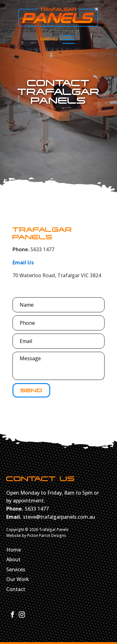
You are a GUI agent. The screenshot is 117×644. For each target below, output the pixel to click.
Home (14, 550)
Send (31, 390)
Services (16, 570)
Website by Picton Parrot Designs (36, 535)
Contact (16, 589)
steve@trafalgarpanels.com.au (59, 517)
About (13, 560)
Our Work (18, 579)
